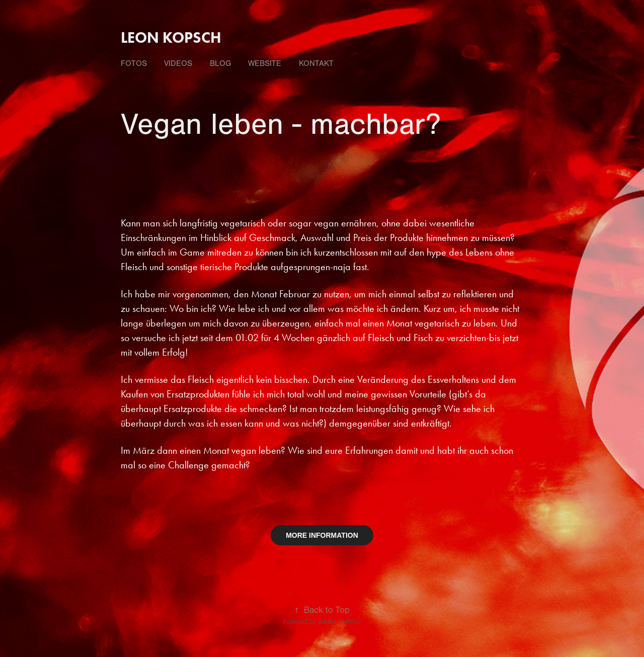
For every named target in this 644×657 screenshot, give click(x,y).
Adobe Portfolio (339, 622)
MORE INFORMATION (322, 535)
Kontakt (316, 63)
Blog (220, 63)
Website (265, 63)
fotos (134, 63)
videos (178, 63)
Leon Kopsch (171, 37)
